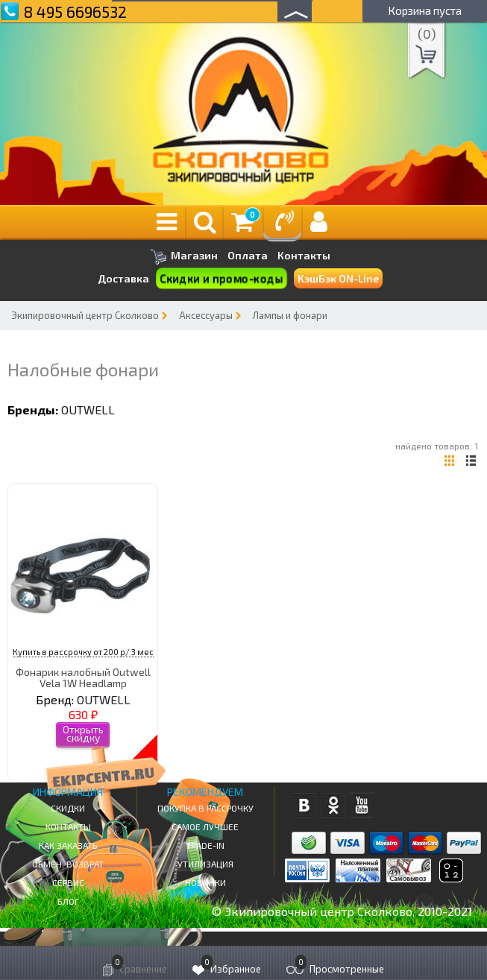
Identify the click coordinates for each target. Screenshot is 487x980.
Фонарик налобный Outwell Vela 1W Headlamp (83, 677)
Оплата (248, 256)
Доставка (123, 278)
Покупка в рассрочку (205, 808)
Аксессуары (206, 315)
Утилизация (205, 864)
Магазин (184, 257)
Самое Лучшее (205, 826)
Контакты (304, 256)
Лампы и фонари (290, 315)
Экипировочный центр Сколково (85, 315)
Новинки (205, 882)
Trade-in (205, 845)
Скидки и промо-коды (221, 278)
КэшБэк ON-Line (338, 278)
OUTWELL (88, 410)
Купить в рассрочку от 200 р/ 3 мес (83, 652)
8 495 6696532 (75, 12)
